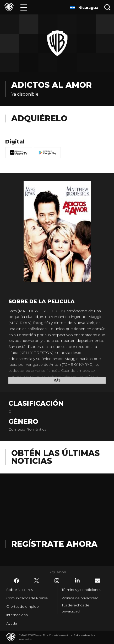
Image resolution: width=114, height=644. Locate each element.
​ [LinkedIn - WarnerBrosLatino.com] (77, 580)
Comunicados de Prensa (27, 598)
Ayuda (12, 623)
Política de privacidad (80, 598)
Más (57, 380)
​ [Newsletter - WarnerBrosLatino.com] (97, 581)
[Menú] (24, 7)
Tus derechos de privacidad (75, 608)
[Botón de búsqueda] (107, 7)
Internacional (17, 615)
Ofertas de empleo (23, 606)
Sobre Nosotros (20, 590)
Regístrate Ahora (54, 544)
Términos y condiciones (81, 590)
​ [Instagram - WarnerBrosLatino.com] (57, 581)
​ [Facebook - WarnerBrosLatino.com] (17, 581)
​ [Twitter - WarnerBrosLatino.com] (37, 581)
